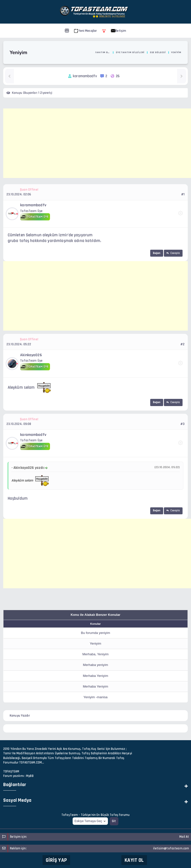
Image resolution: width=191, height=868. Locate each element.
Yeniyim (95, 643)
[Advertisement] (97, 143)
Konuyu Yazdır (20, 716)
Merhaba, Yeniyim (95, 654)
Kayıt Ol (134, 860)
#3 (182, 424)
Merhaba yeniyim (96, 665)
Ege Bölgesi (158, 52)
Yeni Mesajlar (85, 31)
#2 (182, 344)
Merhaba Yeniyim (95, 676)
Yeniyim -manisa (96, 697)
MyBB (30, 776)
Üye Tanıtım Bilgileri (130, 52)
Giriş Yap (56, 860)
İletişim (119, 31)
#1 (183, 194)
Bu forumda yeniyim (95, 633)
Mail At (184, 837)
